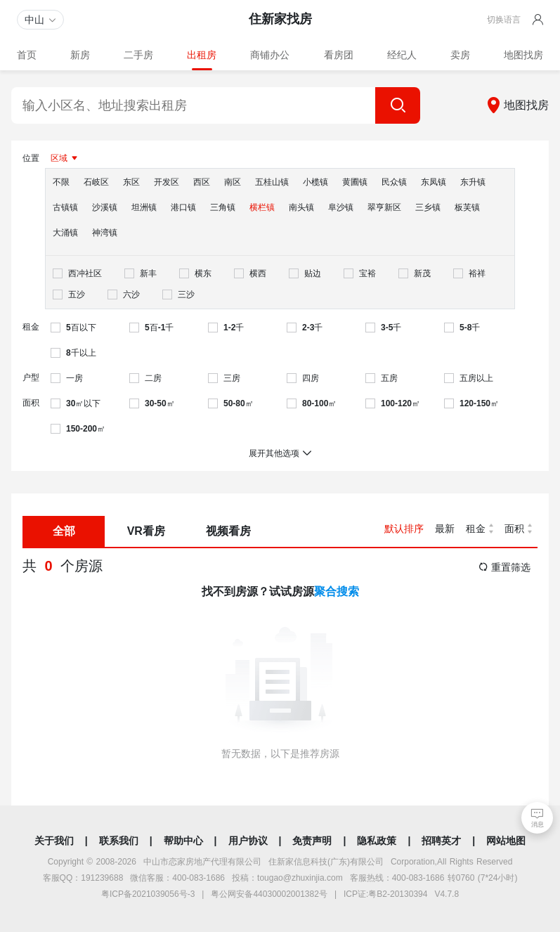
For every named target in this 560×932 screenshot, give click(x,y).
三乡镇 (428, 207)
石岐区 (96, 182)
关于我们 (54, 841)
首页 (27, 55)
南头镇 (301, 207)
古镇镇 (65, 207)
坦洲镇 (144, 207)
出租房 (202, 55)
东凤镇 (434, 182)
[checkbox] (77, 273)
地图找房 (523, 55)
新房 (80, 55)
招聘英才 (441, 841)
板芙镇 (467, 207)
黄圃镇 (355, 182)
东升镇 (473, 182)
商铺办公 (270, 55)
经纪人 (402, 55)
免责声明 (312, 841)
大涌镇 (65, 233)
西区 (202, 182)
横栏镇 (262, 207)
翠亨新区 (384, 207)
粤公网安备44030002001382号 (269, 894)
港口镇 (183, 207)
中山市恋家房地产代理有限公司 (202, 862)
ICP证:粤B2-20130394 (385, 894)
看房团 (339, 55)
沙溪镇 (105, 207)
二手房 (138, 55)
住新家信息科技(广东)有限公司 (326, 862)
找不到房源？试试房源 (280, 591)
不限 (61, 182)
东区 (131, 182)
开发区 (167, 182)
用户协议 (248, 841)
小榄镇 (315, 182)
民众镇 (394, 182)
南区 (233, 182)
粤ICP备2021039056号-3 (148, 894)
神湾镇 (105, 233)
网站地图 (506, 841)
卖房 (460, 55)
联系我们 (119, 841)
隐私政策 (377, 841)
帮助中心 (183, 841)
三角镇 (223, 207)
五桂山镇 (272, 182)
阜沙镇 (341, 207)
